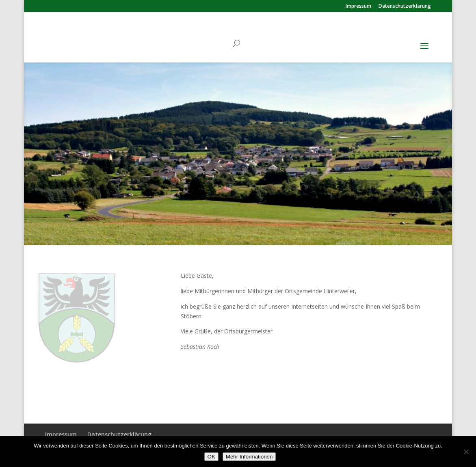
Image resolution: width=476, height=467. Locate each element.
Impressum (358, 6)
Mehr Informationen (249, 457)
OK (211, 457)
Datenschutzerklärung (405, 6)
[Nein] (466, 452)
